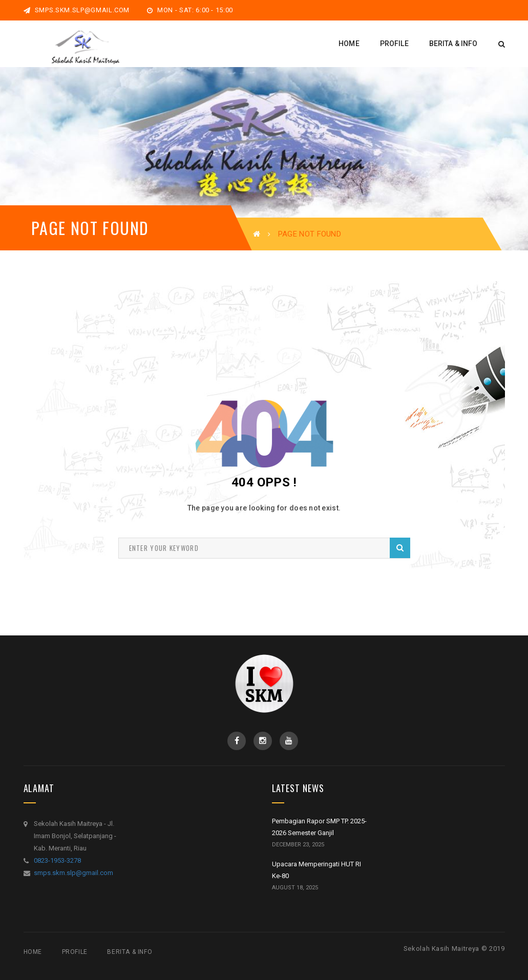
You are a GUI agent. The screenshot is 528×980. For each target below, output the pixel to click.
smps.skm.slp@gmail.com (77, 10)
